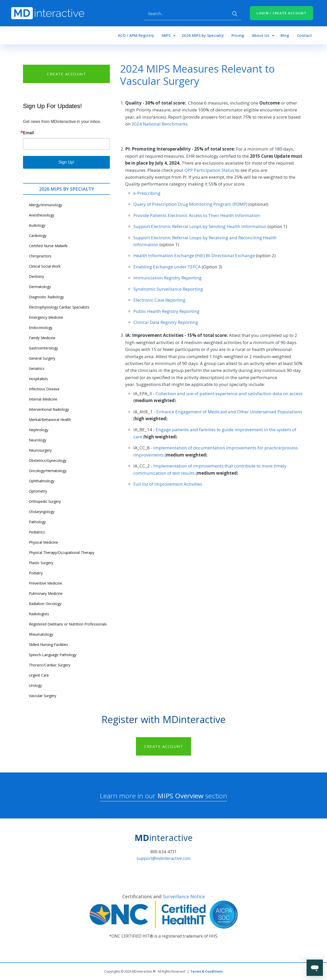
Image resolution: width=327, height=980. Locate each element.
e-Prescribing (147, 193)
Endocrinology (41, 328)
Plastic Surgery (41, 563)
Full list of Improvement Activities (168, 484)
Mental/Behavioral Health (50, 420)
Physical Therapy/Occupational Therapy (62, 552)
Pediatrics (37, 532)
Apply (235, 14)
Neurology (38, 440)
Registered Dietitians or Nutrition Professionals (68, 624)
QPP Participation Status (209, 170)
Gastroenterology (43, 348)
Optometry (38, 491)
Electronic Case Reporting (159, 300)
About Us (261, 35)
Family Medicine (42, 338)
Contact (304, 35)
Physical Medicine (43, 542)
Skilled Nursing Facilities (48, 645)
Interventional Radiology (49, 409)
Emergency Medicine (46, 317)
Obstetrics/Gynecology (48, 460)
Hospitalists (38, 379)
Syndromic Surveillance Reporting (168, 289)
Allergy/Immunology (45, 205)
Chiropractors (40, 256)
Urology (35, 685)
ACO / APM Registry (136, 35)
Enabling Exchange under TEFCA (167, 267)
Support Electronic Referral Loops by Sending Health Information (200, 226)
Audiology (37, 225)
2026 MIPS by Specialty (203, 35)
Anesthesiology (42, 215)
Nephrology (39, 430)
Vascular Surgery (43, 696)
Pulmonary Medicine (46, 593)
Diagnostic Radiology (46, 297)
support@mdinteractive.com (164, 858)
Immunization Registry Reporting (167, 278)
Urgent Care (39, 675)
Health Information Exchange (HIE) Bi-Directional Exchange (194, 255)
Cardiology (38, 236)
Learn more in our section (163, 796)
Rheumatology (41, 634)
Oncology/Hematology (48, 471)
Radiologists (39, 614)
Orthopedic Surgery (45, 501)
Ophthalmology (42, 481)
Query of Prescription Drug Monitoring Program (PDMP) (190, 204)
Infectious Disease (44, 389)
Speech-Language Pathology (53, 655)
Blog (285, 35)
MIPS (166, 35)
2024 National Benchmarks (160, 124)
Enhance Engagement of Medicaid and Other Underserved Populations (229, 412)
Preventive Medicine (45, 583)
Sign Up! (66, 162)
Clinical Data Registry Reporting (166, 322)
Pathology (37, 522)
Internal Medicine (43, 399)
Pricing (238, 35)
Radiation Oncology (45, 604)
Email (28, 133)
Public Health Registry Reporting (166, 311)
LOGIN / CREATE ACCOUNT (282, 13)
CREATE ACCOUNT (66, 74)
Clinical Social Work (45, 266)
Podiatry (36, 573)
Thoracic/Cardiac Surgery (50, 665)
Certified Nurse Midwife (48, 246)
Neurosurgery (40, 450)
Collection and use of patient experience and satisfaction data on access (229, 394)
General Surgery (42, 358)
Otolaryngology (42, 512)
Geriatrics (37, 368)
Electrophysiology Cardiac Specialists (59, 307)
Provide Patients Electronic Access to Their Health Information (197, 215)
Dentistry (36, 276)
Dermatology (40, 287)
